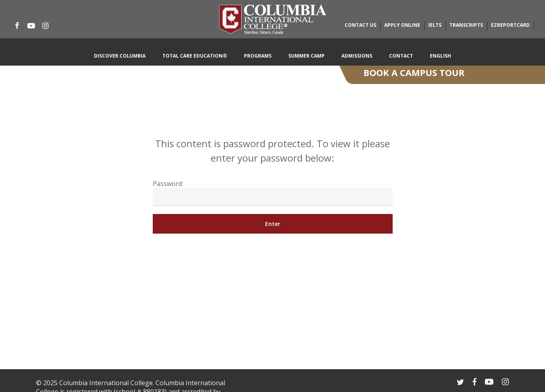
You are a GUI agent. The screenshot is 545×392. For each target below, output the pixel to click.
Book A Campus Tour (414, 72)
